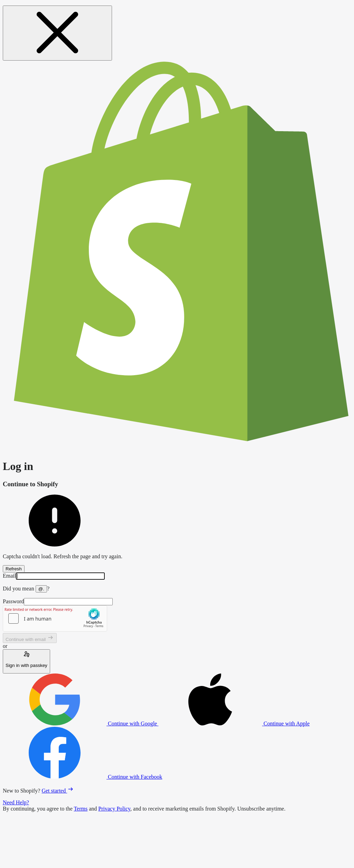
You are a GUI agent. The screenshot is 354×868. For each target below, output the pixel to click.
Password (13, 601)
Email (9, 576)
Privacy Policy (114, 809)
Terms (81, 809)
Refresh (14, 569)
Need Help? (16, 802)
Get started (58, 791)
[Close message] (57, 33)
